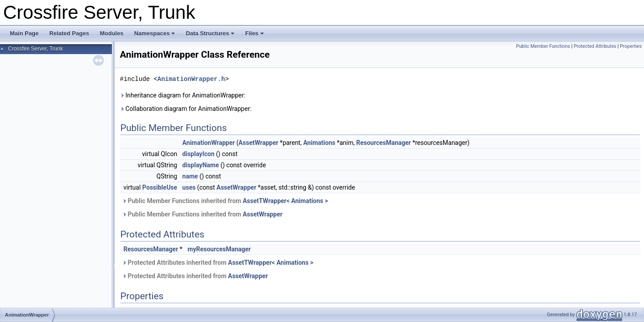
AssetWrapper (258, 143)
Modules (112, 33)
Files (254, 33)
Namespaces (155, 33)
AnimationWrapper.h (191, 79)
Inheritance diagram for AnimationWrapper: (183, 95)
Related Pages (69, 33)
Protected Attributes (595, 46)
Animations (319, 143)
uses (189, 187)
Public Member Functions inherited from (225, 201)
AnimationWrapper (209, 143)
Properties (631, 46)
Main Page (24, 33)
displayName (201, 165)
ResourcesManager (383, 143)
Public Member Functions (543, 46)
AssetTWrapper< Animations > (286, 201)
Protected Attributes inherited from (218, 263)
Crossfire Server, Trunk (36, 49)
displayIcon (199, 154)
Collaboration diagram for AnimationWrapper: (186, 109)
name (190, 176)
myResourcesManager (219, 249)
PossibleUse (160, 187)
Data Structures (210, 33)
